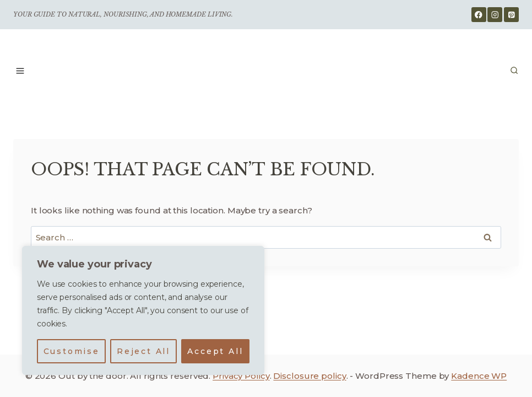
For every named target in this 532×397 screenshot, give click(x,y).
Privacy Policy (241, 376)
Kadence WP (479, 376)
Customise (72, 351)
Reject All (143, 351)
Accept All (215, 351)
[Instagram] (495, 15)
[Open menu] (20, 71)
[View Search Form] (514, 71)
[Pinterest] (511, 15)
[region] (143, 310)
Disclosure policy (310, 376)
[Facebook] (479, 15)
